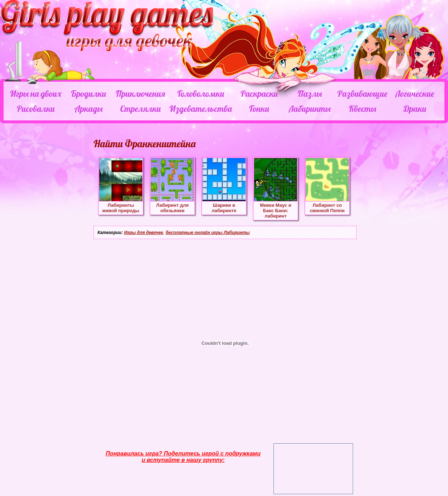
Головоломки (201, 94)
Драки (415, 109)
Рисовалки (36, 109)
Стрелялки (140, 109)
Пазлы (310, 94)
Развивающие (362, 94)
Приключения (140, 94)
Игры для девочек (144, 233)
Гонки (259, 109)
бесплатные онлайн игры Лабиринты (208, 233)
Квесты (363, 109)
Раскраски (259, 94)
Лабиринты (310, 109)
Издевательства (201, 109)
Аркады (89, 109)
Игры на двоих (36, 94)
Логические (415, 94)
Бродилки (89, 94)
